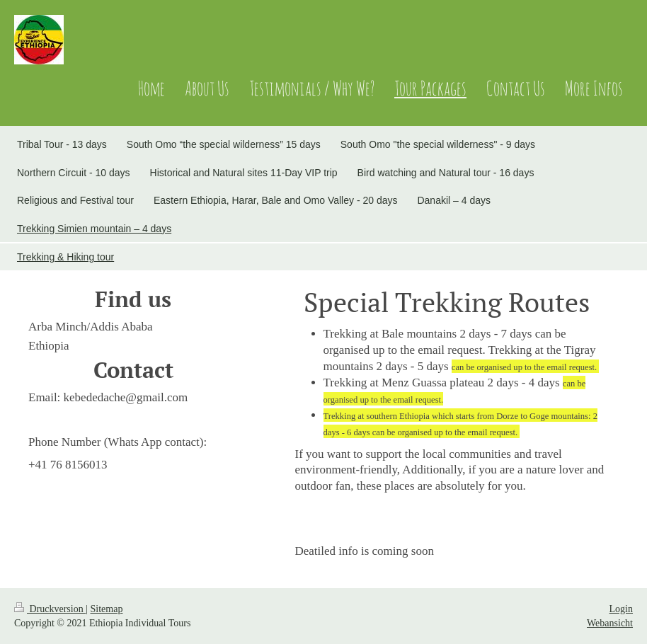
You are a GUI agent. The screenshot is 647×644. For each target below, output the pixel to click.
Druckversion (50, 609)
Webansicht (610, 623)
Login (621, 609)
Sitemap (107, 609)
